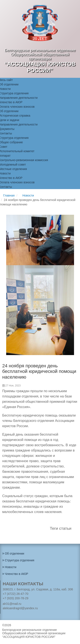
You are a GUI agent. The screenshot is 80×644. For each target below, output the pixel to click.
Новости (28, 195)
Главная (9, 195)
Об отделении (13, 553)
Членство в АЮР (15, 574)
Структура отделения (18, 560)
